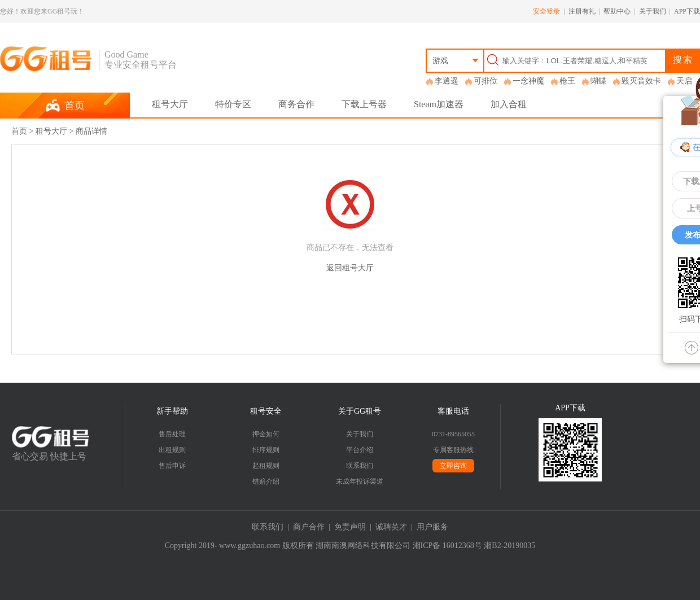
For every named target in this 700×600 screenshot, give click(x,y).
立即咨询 (453, 466)
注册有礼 (582, 11)
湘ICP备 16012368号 (447, 546)
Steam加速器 (439, 104)
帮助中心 (617, 11)
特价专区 (233, 104)
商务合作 (296, 104)
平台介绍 (360, 450)
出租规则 (172, 450)
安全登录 (546, 11)
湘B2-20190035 (509, 546)
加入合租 (509, 104)
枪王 (567, 81)
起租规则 (266, 466)
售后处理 (172, 434)
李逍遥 (447, 81)
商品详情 (91, 131)
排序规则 (266, 450)
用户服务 (432, 527)
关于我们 (653, 11)
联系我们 (360, 466)
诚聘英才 (391, 527)
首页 (19, 131)
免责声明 (350, 527)
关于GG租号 (360, 411)
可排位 (485, 81)
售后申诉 (172, 466)
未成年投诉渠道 (360, 481)
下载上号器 (364, 104)
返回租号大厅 (350, 268)
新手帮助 (172, 411)
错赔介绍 (266, 481)
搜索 (683, 60)
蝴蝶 (598, 81)
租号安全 (266, 411)
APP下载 (687, 11)
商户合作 (309, 527)
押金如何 (266, 434)
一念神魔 (528, 81)
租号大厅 (170, 104)
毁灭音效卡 (641, 81)
